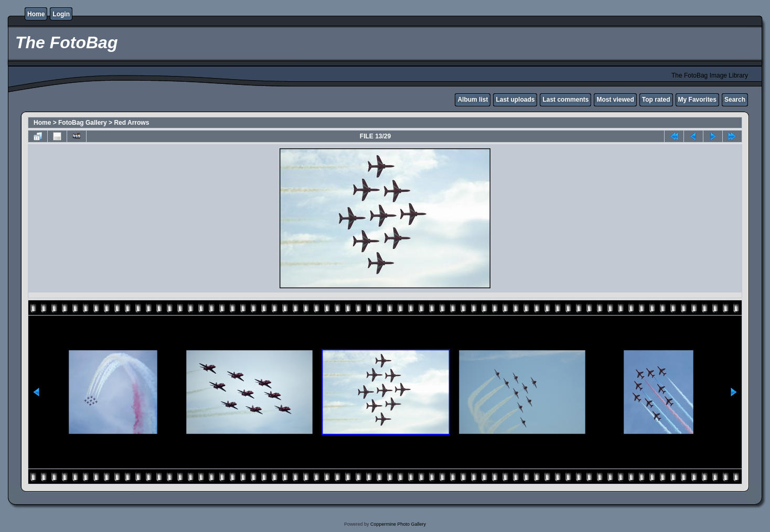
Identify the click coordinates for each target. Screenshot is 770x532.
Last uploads (515, 100)
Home (36, 14)
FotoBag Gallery (83, 123)
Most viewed (615, 100)
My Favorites (697, 100)
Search (735, 100)
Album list (473, 100)
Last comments (565, 100)
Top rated (656, 100)
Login (61, 14)
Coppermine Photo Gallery (398, 524)
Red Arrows (131, 123)
